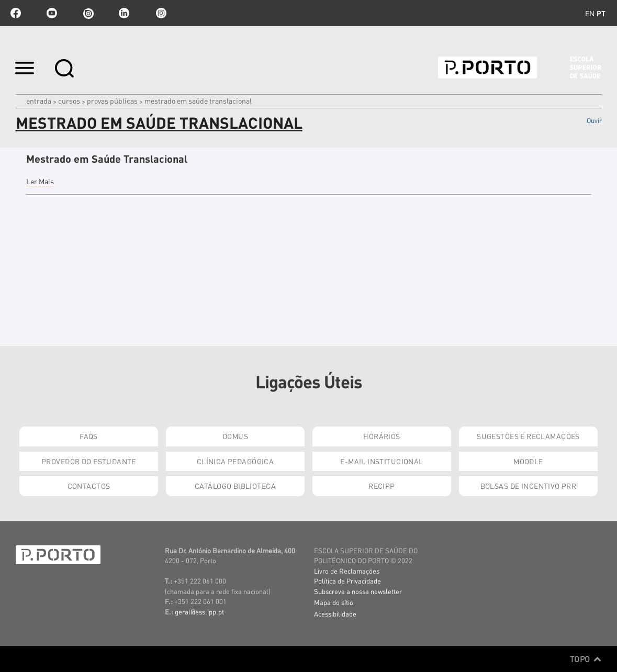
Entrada (39, 100)
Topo (586, 659)
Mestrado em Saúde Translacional (107, 159)
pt (601, 13)
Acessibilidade (335, 614)
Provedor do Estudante (89, 461)
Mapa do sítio (334, 602)
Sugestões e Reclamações (528, 436)
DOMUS (235, 436)
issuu (88, 13)
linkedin (124, 13)
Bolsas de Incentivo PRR (529, 486)
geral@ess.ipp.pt (199, 612)
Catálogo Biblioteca (235, 486)
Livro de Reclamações (347, 571)
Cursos (69, 100)
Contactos (89, 486)
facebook (16, 13)
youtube (52, 13)
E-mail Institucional (382, 461)
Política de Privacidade (347, 581)
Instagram (160, 13)
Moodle (528, 461)
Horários (382, 436)
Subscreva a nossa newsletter (358, 591)
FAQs (89, 436)
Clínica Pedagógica (235, 461)
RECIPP (382, 486)
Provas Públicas (112, 100)
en (590, 13)
